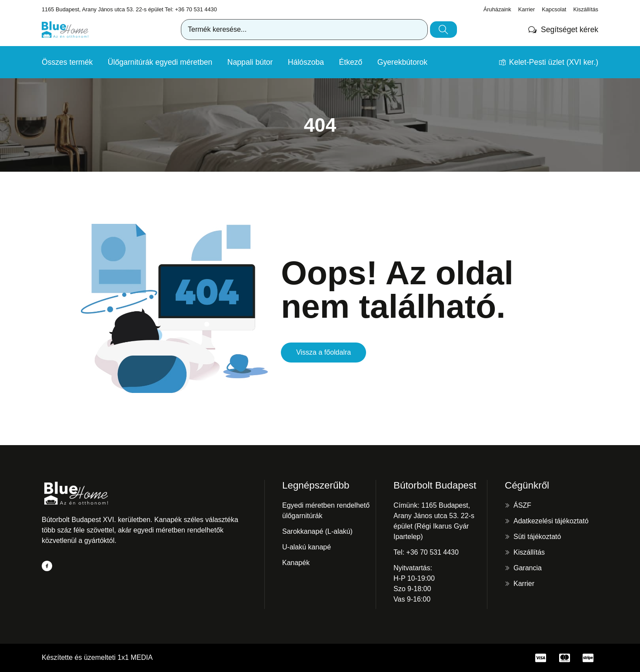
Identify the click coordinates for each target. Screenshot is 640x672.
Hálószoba (306, 62)
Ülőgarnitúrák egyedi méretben (160, 62)
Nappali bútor (250, 62)
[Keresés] (443, 30)
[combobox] (304, 30)
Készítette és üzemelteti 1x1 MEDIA (97, 657)
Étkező (351, 62)
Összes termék (67, 62)
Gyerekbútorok (402, 62)
